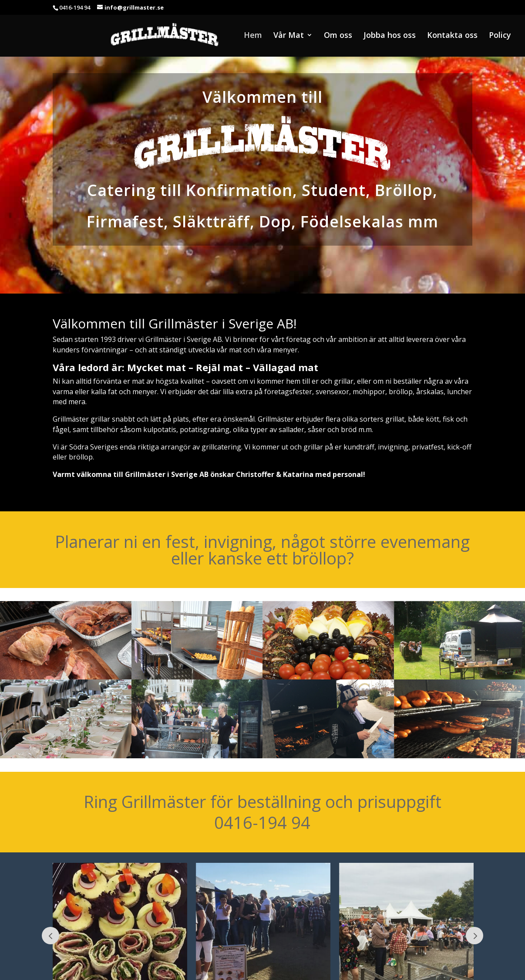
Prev (50, 936)
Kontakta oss (452, 36)
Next (475, 936)
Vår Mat (289, 36)
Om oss (338, 36)
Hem (253, 36)
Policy (500, 36)
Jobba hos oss (390, 36)
